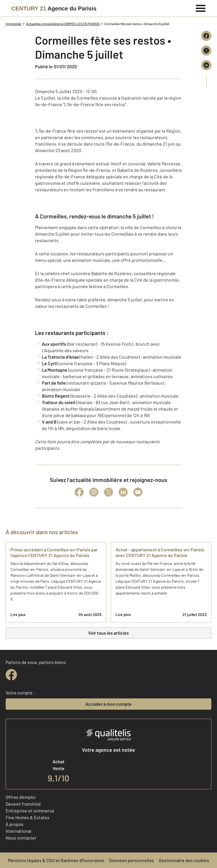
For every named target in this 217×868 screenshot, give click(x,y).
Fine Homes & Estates (28, 817)
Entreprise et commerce (30, 811)
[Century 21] (54, 8)
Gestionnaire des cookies (184, 860)
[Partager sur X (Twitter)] (206, 51)
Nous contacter (21, 838)
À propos (15, 824)
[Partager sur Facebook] (206, 36)
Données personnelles (132, 860)
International (19, 831)
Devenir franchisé (23, 804)
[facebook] (11, 675)
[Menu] (201, 8)
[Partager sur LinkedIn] (206, 65)
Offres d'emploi (21, 797)
